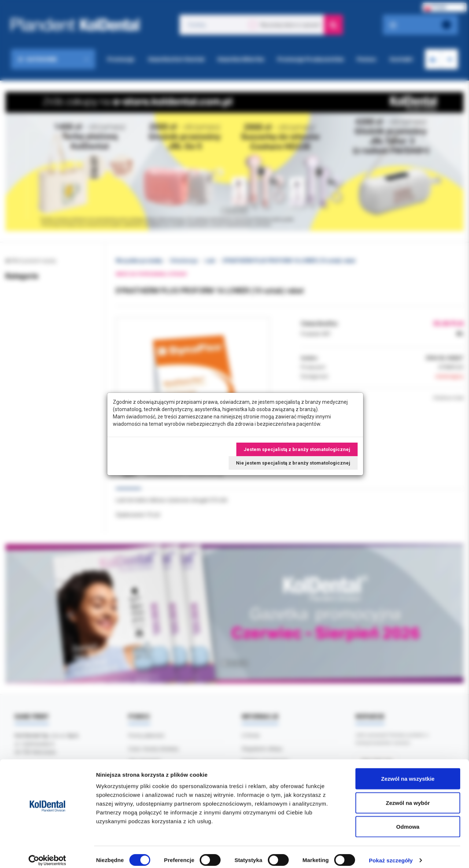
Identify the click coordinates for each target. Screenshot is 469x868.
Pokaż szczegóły (391, 854)
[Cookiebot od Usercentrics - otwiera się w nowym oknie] (47, 854)
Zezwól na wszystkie (408, 772)
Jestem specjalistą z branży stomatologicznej (297, 449)
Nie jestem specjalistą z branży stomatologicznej (293, 463)
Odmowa (408, 820)
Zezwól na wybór (408, 796)
